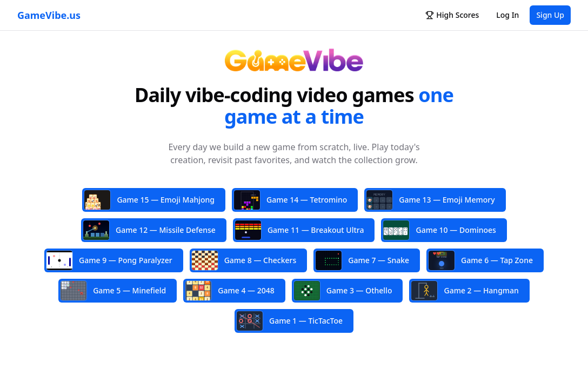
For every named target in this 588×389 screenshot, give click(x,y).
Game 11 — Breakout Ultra (300, 230)
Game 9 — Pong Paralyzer (109, 260)
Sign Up (550, 15)
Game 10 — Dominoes (439, 230)
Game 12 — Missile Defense (149, 230)
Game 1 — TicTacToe (290, 321)
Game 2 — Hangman (465, 291)
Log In (507, 15)
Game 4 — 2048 (230, 290)
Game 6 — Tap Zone (481, 260)
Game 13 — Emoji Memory (430, 201)
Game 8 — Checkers (244, 260)
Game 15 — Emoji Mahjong (149, 200)
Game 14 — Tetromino (290, 200)
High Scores (452, 15)
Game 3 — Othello (343, 291)
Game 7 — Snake (362, 260)
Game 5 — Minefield (113, 291)
